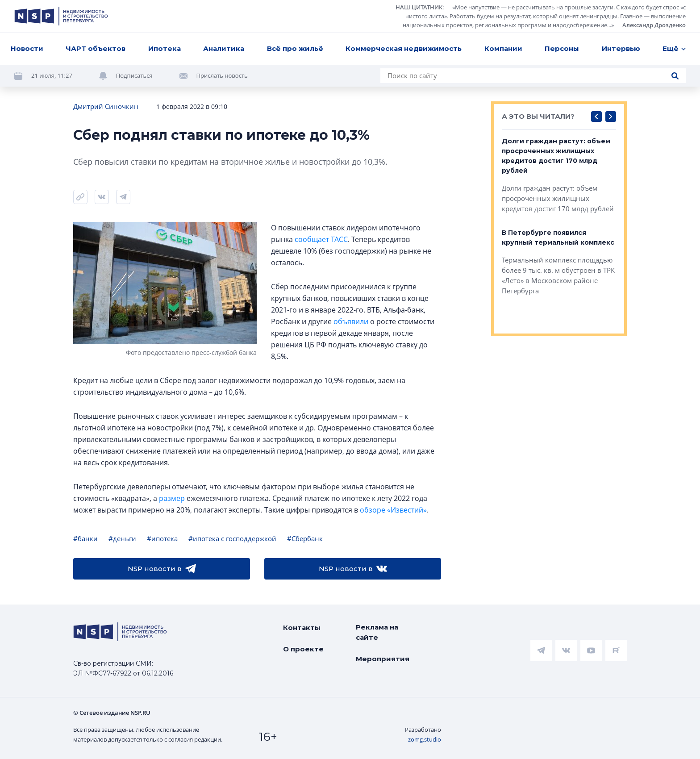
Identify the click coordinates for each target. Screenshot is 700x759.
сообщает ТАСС (321, 239)
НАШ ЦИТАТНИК (419, 7)
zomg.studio (425, 739)
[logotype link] (61, 16)
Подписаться (134, 75)
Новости (27, 48)
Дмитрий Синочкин (106, 106)
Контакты (302, 628)
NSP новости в (162, 569)
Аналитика (224, 48)
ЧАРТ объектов (96, 48)
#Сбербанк (305, 538)
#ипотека (162, 538)
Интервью (621, 48)
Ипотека (165, 48)
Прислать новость (222, 75)
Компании (503, 48)
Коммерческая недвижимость (404, 48)
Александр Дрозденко (654, 25)
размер (172, 498)
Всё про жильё (295, 48)
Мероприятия (383, 659)
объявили (351, 321)
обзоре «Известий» (393, 510)
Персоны (562, 48)
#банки (85, 538)
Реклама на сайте (377, 632)
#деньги (122, 538)
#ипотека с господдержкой (232, 538)
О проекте (303, 649)
